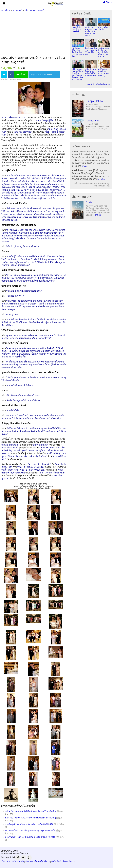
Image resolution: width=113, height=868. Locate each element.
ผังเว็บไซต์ (56, 861)
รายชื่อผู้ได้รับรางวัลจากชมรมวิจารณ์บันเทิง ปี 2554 (29, 824)
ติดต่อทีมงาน (69, 861)
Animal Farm (93, 121)
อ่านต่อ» (85, 166)
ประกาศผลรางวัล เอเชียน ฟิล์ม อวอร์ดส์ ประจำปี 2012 (30, 837)
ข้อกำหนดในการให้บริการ (38, 861)
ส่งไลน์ (21, 75)
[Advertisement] (33, 34)
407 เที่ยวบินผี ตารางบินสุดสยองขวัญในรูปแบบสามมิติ (30, 831)
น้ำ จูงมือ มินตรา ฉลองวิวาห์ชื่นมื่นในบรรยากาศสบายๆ (30, 818)
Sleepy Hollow (94, 101)
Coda (89, 202)
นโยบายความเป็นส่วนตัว (12, 861)
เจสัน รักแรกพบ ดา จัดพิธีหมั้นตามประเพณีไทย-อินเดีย (31, 811)
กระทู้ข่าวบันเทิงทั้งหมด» (99, 84)
